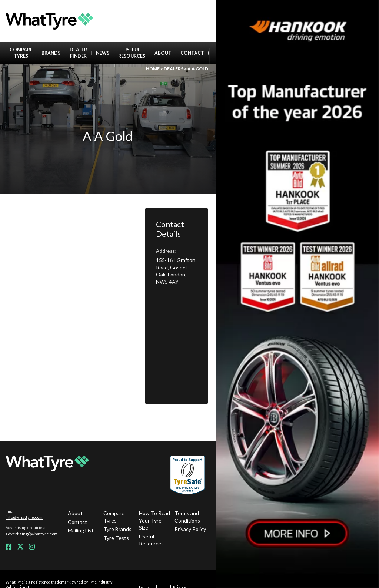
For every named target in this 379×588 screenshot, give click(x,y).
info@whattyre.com (24, 517)
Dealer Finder (78, 53)
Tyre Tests (116, 538)
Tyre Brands (117, 529)
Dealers (174, 69)
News (103, 53)
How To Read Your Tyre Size (154, 520)
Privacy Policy (190, 529)
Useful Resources (132, 53)
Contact (192, 53)
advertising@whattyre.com (31, 534)
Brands (51, 53)
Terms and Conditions (187, 517)
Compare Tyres (21, 53)
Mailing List (81, 530)
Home (153, 69)
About (163, 53)
